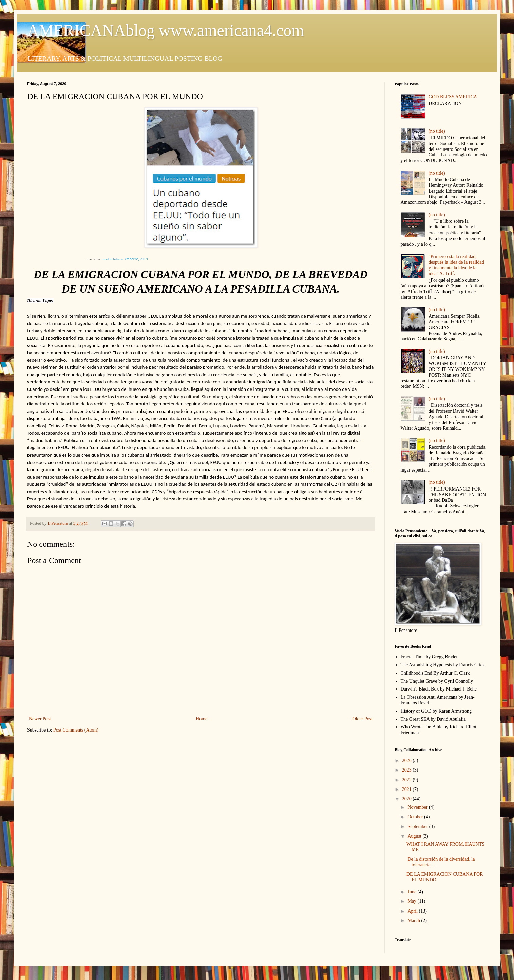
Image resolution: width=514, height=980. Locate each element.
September (418, 827)
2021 (407, 789)
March (414, 921)
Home (202, 719)
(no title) (437, 131)
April (413, 911)
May (412, 901)
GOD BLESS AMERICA (453, 97)
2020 (407, 799)
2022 (407, 780)
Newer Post (40, 719)
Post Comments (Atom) (76, 730)
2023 (407, 770)
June (412, 892)
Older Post (363, 719)
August (415, 836)
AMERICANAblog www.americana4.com (166, 30)
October (416, 817)
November (418, 807)
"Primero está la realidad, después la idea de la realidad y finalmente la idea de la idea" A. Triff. (456, 265)
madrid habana (113, 259)
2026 (407, 761)
